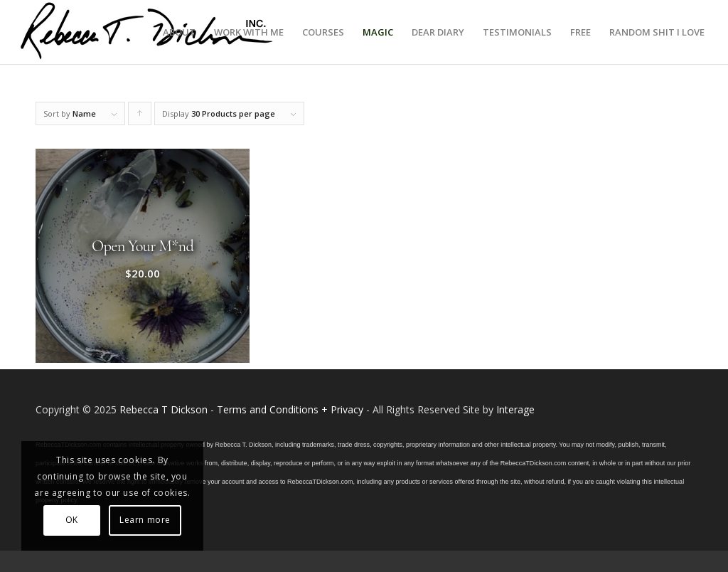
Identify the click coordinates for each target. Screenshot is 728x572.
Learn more (145, 520)
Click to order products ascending (140, 117)
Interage (515, 409)
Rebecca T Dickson (164, 409)
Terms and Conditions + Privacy (290, 409)
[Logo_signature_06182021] (147, 32)
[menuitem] (179, 32)
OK (72, 520)
